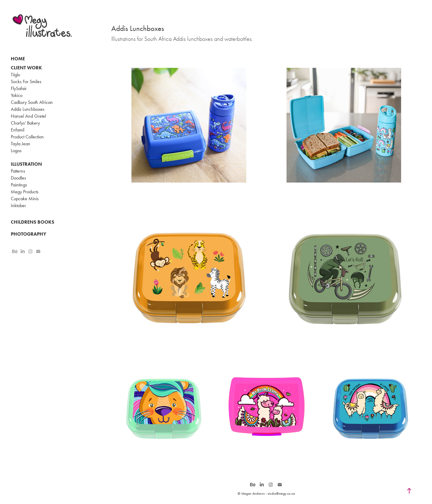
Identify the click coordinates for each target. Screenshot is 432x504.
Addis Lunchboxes (28, 109)
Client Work (26, 68)
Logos (16, 151)
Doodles (18, 178)
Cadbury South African (32, 102)
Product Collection (27, 137)
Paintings (19, 185)
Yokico (17, 95)
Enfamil (18, 130)
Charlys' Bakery (25, 123)
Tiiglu (15, 75)
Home (18, 59)
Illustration (26, 164)
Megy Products (25, 192)
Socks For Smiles (26, 81)
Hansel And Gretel (28, 116)
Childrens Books (33, 222)
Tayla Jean (21, 144)
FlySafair (19, 88)
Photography (28, 234)
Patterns (18, 171)
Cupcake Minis (25, 199)
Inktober (18, 205)
